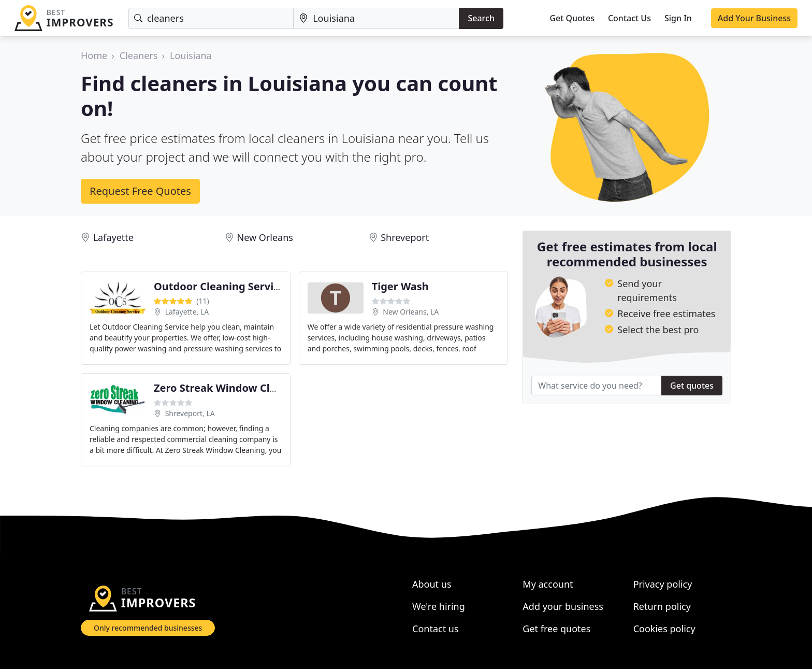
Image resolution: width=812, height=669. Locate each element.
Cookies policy (664, 629)
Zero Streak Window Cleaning (229, 388)
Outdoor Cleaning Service (219, 286)
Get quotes (692, 386)
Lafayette (113, 237)
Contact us (436, 629)
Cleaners (139, 55)
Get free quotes (556, 629)
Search (481, 18)
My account (548, 584)
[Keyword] (211, 18)
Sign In (678, 18)
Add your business (563, 606)
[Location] (376, 18)
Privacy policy (663, 584)
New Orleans (265, 237)
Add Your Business (754, 18)
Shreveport (405, 237)
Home (94, 55)
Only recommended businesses (148, 628)
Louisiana (191, 55)
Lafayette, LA (187, 312)
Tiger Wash (400, 286)
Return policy (662, 606)
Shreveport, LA (190, 413)
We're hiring (439, 606)
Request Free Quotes (140, 191)
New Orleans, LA (411, 312)
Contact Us (629, 18)
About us (432, 584)
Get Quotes (572, 18)
